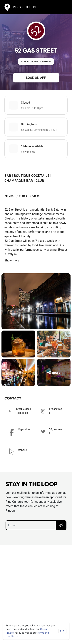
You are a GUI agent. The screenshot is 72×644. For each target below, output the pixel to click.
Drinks (9, 196)
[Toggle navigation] (62, 7)
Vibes (36, 196)
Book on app (36, 78)
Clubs (23, 196)
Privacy (10, 633)
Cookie (44, 629)
